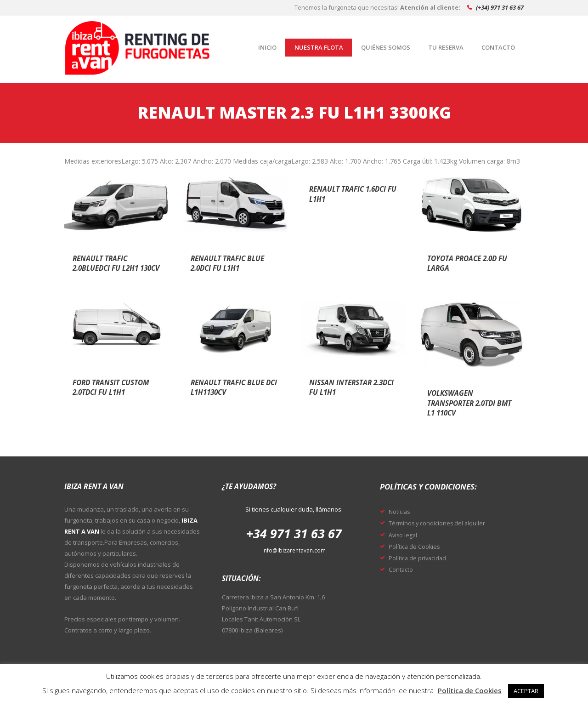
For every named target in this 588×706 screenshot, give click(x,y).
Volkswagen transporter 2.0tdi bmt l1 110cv (469, 402)
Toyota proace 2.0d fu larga (469, 263)
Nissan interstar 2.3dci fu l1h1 (347, 387)
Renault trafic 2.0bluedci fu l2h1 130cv (112, 268)
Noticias (401, 511)
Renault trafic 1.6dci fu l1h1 (342, 194)
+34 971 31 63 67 (294, 532)
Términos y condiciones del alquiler (442, 523)
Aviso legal (405, 535)
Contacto (403, 569)
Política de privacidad (421, 558)
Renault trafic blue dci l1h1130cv (234, 387)
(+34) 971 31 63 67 (500, 7)
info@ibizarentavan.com (294, 550)
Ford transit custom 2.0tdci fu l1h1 (111, 392)
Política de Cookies (417, 546)
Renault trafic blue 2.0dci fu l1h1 (234, 263)
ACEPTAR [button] (526, 691)
